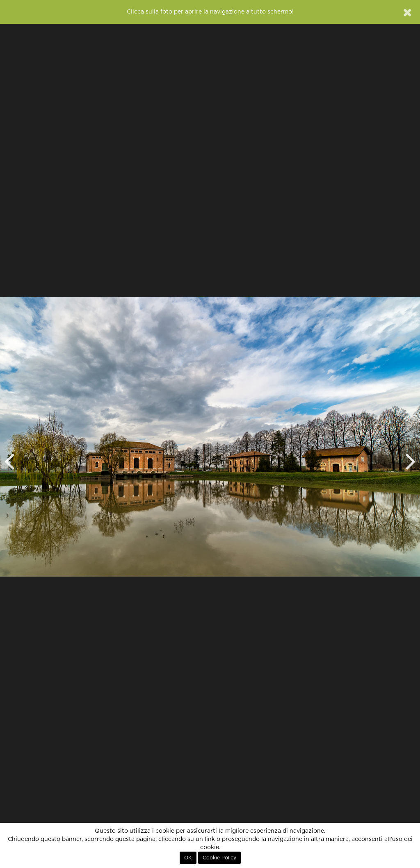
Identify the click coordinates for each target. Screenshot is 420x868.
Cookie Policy (219, 858)
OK (188, 858)
